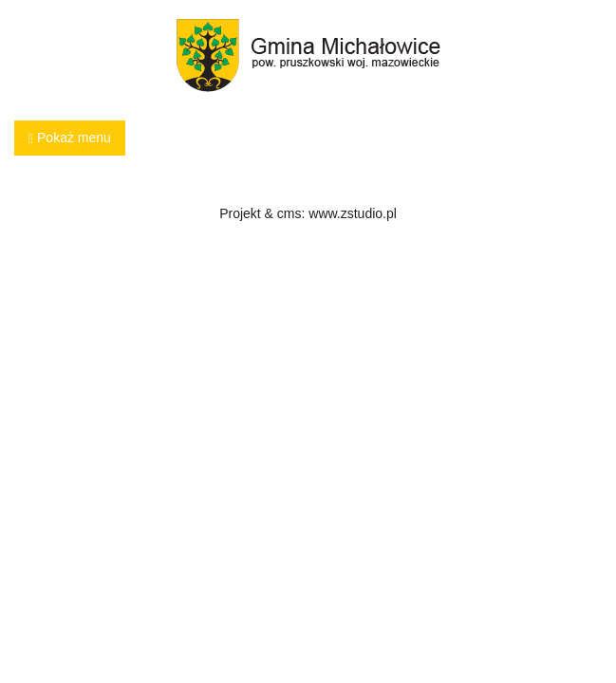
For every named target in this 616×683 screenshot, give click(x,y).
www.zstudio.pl (353, 213)
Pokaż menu (70, 138)
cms (289, 213)
